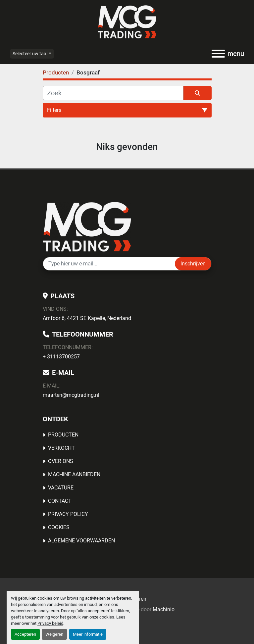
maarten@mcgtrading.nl (71, 395)
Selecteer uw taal (30, 54)
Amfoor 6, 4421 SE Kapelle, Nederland (87, 318)
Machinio (164, 609)
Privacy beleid (50, 623)
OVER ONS (61, 461)
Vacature (61, 488)
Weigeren (54, 634)
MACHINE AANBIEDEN (74, 474)
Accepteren (25, 634)
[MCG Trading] (87, 226)
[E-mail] (109, 264)
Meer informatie (88, 634)
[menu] (218, 54)
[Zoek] (113, 93)
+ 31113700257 (61, 357)
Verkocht (61, 448)
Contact (60, 501)
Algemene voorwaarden (81, 541)
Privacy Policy (68, 514)
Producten (63, 435)
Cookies (59, 527)
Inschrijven (193, 264)
